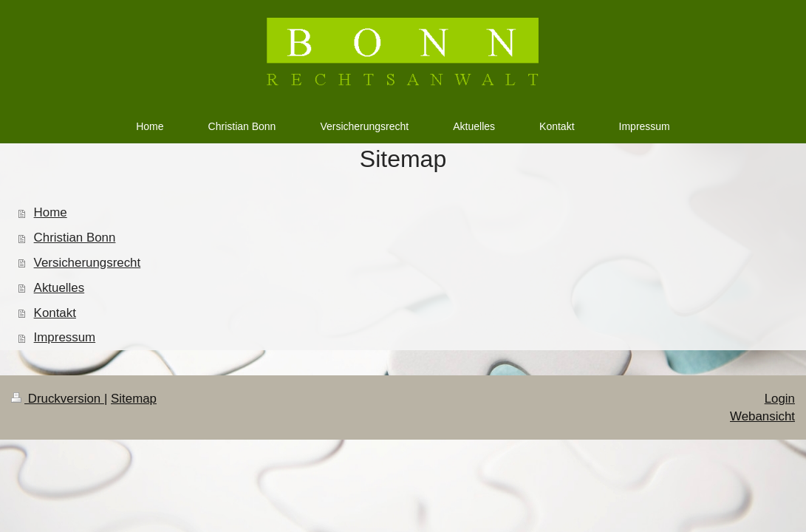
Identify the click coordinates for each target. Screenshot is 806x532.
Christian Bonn (75, 238)
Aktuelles (59, 288)
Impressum (65, 337)
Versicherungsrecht (88, 263)
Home (51, 212)
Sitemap (134, 399)
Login (780, 399)
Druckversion (58, 399)
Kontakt (55, 313)
